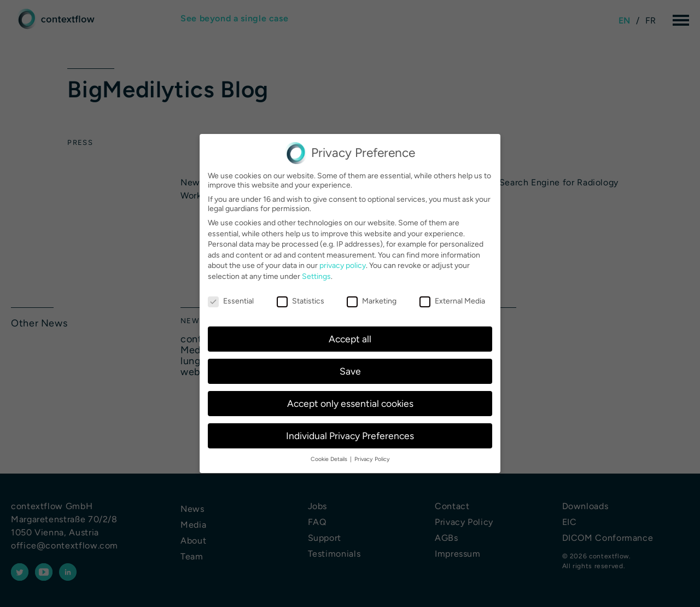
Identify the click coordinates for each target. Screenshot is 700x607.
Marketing (372, 301)
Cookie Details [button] (329, 459)
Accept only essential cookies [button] (350, 403)
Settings (316, 276)
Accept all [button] (350, 339)
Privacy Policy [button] (372, 459)
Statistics (301, 301)
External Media (452, 301)
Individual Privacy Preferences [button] (350, 436)
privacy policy (343, 265)
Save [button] (350, 371)
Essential (231, 301)
